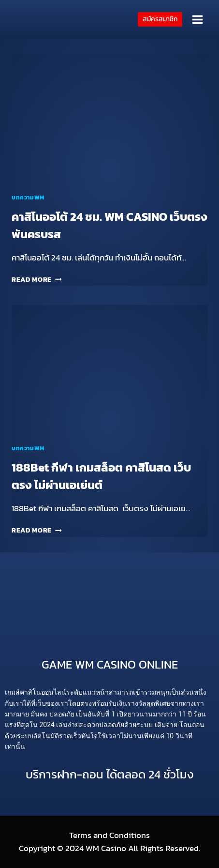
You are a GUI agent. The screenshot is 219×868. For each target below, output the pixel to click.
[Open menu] (197, 19)
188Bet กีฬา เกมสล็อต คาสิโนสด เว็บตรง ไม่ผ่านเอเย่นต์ (101, 476)
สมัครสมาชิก (160, 19)
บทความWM (28, 198)
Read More (37, 279)
